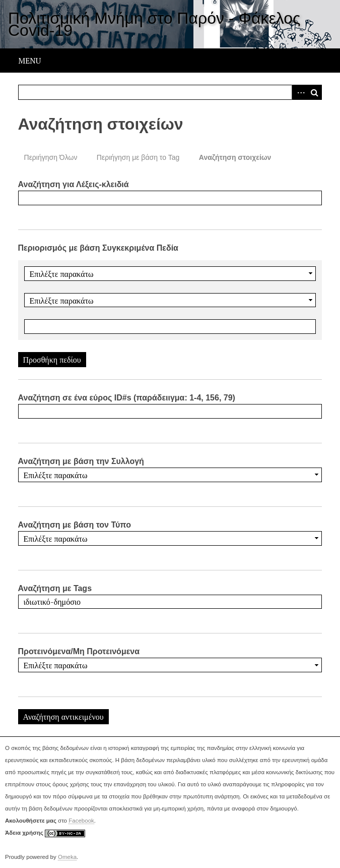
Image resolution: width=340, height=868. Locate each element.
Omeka (67, 857)
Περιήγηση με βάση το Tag (138, 157)
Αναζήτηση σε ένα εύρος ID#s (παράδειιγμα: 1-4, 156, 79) (127, 398)
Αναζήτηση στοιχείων (235, 157)
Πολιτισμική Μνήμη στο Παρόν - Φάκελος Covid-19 (154, 24)
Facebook (81, 821)
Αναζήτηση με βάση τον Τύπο (75, 525)
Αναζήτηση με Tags (55, 588)
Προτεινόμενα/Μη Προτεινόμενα (79, 651)
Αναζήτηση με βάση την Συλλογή (81, 461)
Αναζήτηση (314, 92)
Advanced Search (299, 92)
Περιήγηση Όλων (51, 157)
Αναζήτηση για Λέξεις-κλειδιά (74, 184)
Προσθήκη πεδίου (52, 360)
